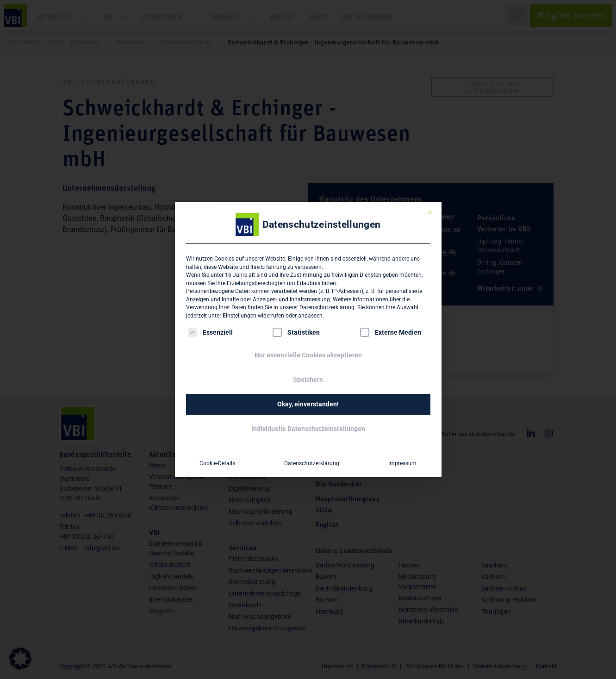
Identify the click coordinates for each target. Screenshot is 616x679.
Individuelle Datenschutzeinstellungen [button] (308, 429)
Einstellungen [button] (240, 316)
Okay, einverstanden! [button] (308, 404)
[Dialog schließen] (430, 213)
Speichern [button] (308, 380)
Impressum (402, 463)
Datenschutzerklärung (327, 307)
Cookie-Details (217, 463)
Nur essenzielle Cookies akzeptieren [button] (308, 355)
